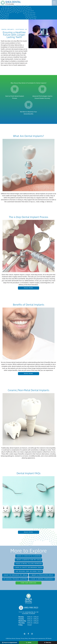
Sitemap (18, 639)
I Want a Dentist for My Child (28, 560)
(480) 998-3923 (28, 607)
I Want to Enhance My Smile (15, 575)
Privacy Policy (24, 639)
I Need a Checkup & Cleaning (28, 556)
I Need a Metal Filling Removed (28, 564)
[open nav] (54, 3)
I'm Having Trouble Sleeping (15, 579)
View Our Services (28, 583)
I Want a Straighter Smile (42, 575)
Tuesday (21, 619)
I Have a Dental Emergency (42, 579)
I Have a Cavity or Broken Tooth (28, 567)
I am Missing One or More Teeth (28, 571)
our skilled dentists (28, 281)
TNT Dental (49, 639)
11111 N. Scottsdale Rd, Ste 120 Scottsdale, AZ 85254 (29, 613)
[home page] (11, 3)
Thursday (22, 623)
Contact (16, 59)
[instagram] (32, 634)
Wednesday (22, 621)
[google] (25, 634)
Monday (21, 617)
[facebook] (28, 634)
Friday (21, 625)
